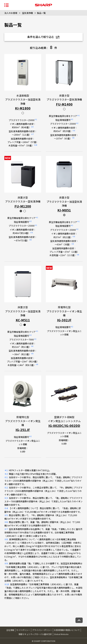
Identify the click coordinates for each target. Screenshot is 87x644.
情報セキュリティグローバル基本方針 (35, 634)
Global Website (61, 634)
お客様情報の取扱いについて (67, 630)
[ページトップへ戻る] (79, 620)
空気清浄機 (27, 13)
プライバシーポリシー (42, 630)
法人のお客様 (11, 13)
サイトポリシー (23, 630)
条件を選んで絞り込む (43, 37)
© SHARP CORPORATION (43, 641)
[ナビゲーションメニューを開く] (6, 5)
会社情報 (10, 630)
